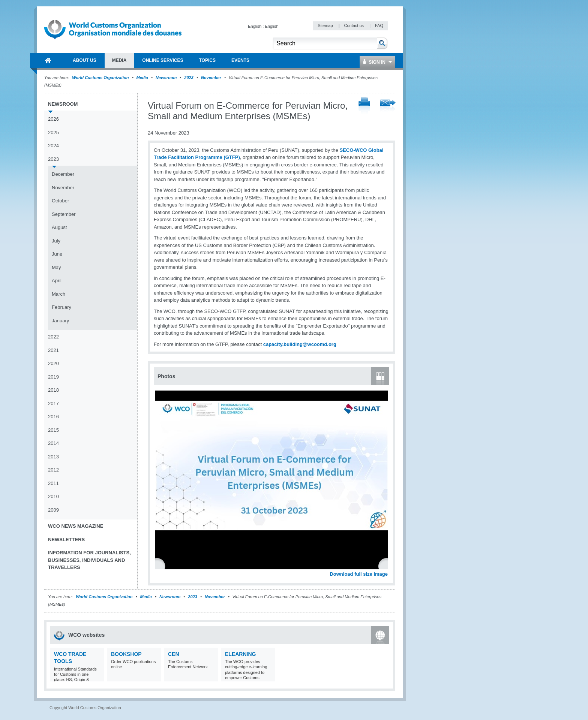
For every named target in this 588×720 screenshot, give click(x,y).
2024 (53, 146)
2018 (53, 390)
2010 (53, 496)
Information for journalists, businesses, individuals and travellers (89, 560)
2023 (189, 78)
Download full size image (359, 574)
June (57, 254)
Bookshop (126, 654)
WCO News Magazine (76, 526)
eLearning (240, 654)
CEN (174, 654)
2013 (53, 457)
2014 (53, 443)
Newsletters (66, 540)
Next (386, 566)
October (60, 201)
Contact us (354, 25)
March (58, 294)
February (61, 307)
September (64, 214)
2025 (53, 132)
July (56, 241)
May (56, 267)
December (63, 174)
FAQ (379, 25)
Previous (162, 566)
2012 (53, 470)
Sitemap (326, 25)
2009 (53, 510)
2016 (53, 417)
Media (142, 78)
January (60, 321)
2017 (53, 403)
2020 (53, 363)
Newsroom (166, 78)
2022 (53, 337)
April (57, 281)
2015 (53, 430)
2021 (53, 350)
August (59, 227)
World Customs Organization (101, 78)
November (211, 78)
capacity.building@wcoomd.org (300, 344)
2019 (53, 377)
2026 (53, 119)
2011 (53, 483)
